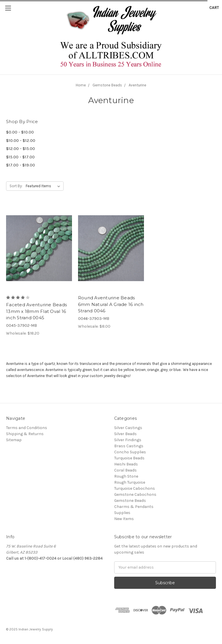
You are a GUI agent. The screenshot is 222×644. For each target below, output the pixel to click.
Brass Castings (129, 446)
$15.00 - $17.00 (20, 157)
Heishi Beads (126, 464)
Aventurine (137, 85)
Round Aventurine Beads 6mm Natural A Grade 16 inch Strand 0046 (111, 304)
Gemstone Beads (107, 85)
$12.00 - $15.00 (21, 149)
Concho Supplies (130, 452)
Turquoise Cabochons (135, 488)
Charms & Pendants (134, 507)
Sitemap (14, 440)
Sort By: (16, 186)
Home (81, 85)
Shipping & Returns (25, 434)
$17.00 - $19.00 (21, 165)
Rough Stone (126, 476)
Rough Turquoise (130, 482)
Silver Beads (125, 434)
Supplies (122, 513)
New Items (124, 519)
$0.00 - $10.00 (20, 132)
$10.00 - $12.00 (21, 140)
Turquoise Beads (129, 458)
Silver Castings (128, 428)
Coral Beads (125, 470)
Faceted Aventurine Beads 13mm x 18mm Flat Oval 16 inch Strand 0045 (36, 311)
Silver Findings (128, 440)
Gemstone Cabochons (135, 494)
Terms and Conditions (27, 428)
